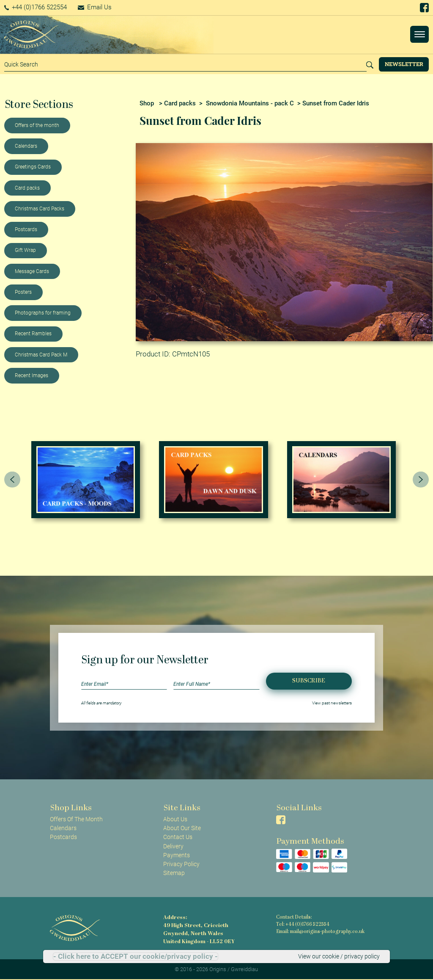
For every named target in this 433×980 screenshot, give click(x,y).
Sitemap (174, 873)
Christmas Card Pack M (41, 355)
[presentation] (12, 480)
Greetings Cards (33, 167)
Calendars (26, 146)
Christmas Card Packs (40, 209)
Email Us (95, 7)
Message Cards (32, 271)
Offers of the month (37, 125)
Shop (147, 103)
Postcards (26, 229)
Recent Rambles (33, 334)
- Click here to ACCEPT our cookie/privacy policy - (136, 957)
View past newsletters (332, 703)
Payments (177, 855)
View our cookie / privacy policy (339, 956)
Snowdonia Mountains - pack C (250, 103)
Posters (23, 292)
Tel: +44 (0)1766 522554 (303, 925)
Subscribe (309, 681)
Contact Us (178, 837)
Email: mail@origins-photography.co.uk (320, 932)
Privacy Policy (181, 864)
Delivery (173, 846)
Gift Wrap (25, 250)
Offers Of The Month (76, 819)
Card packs (27, 188)
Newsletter (404, 64)
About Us (175, 819)
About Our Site (182, 828)
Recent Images (32, 375)
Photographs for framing (43, 313)
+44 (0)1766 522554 (36, 7)
